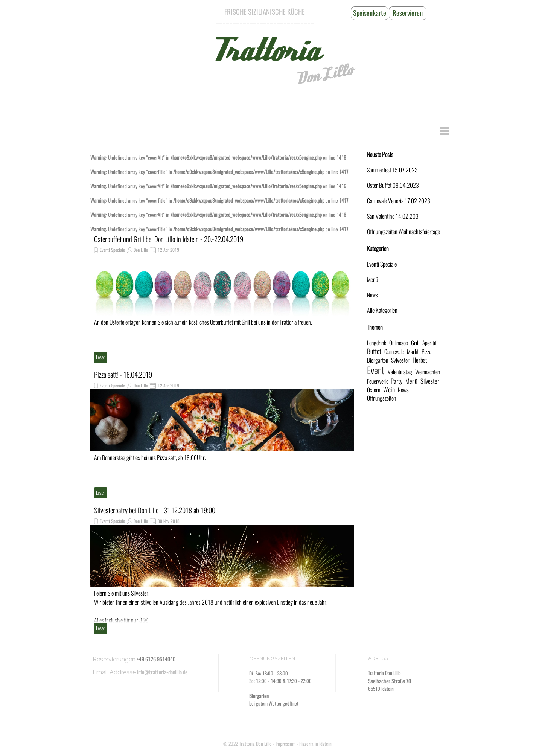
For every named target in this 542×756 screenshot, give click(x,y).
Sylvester (400, 360)
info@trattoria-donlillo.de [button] (162, 672)
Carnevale (394, 351)
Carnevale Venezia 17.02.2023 (399, 201)
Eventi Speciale (112, 250)
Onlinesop (399, 343)
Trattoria (265, 51)
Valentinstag (400, 372)
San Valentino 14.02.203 (393, 216)
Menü (373, 280)
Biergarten (378, 360)
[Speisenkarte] (370, 13)
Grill (415, 343)
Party (397, 381)
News (372, 295)
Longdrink (377, 343)
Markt (413, 351)
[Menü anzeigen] (445, 131)
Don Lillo (324, 74)
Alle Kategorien (382, 310)
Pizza (426, 351)
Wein (389, 390)
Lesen (101, 357)
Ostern (374, 390)
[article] (222, 299)
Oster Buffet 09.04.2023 (393, 185)
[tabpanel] (265, 12)
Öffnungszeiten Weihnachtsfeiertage (403, 232)
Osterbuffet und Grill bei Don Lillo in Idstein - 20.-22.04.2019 (169, 239)
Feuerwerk (377, 381)
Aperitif (429, 343)
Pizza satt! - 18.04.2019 (123, 375)
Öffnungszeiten (381, 398)
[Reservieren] (408, 13)
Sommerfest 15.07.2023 (392, 170)
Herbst (420, 360)
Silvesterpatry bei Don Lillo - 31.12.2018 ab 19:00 (155, 510)
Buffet (374, 351)
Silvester (430, 381)
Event (376, 370)
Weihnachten (428, 372)
